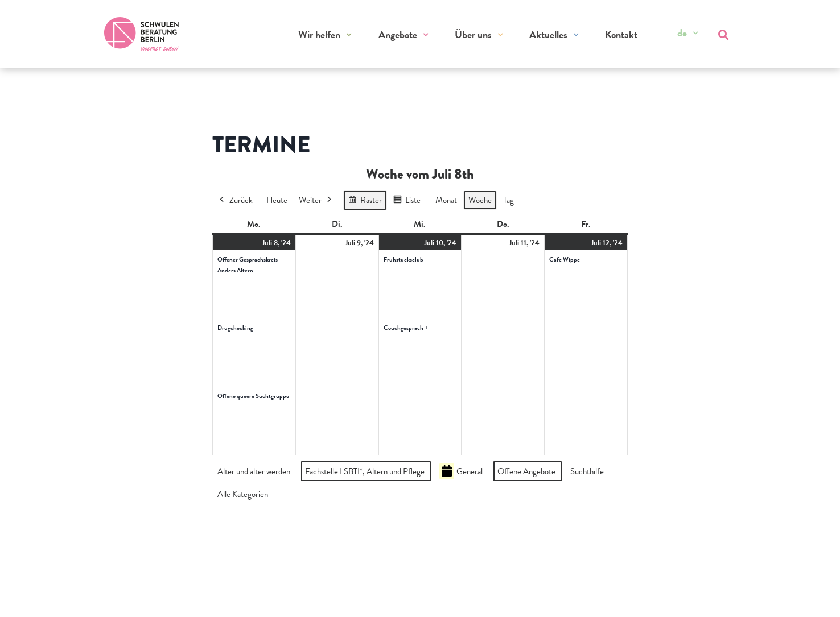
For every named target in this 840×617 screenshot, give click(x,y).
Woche (480, 200)
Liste (407, 202)
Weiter (316, 200)
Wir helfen (320, 34)
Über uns (473, 34)
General (461, 471)
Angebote (398, 34)
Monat (446, 200)
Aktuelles (548, 34)
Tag (508, 200)
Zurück (235, 200)
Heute (277, 200)
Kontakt (621, 34)
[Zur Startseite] (142, 34)
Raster (365, 202)
